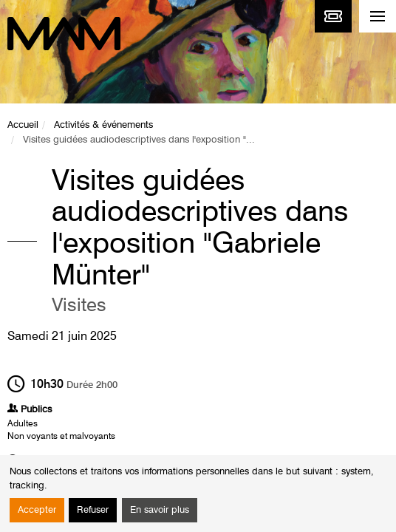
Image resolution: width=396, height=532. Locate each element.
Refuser (93, 510)
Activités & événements (103, 125)
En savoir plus (160, 510)
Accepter (37, 510)
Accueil (23, 125)
